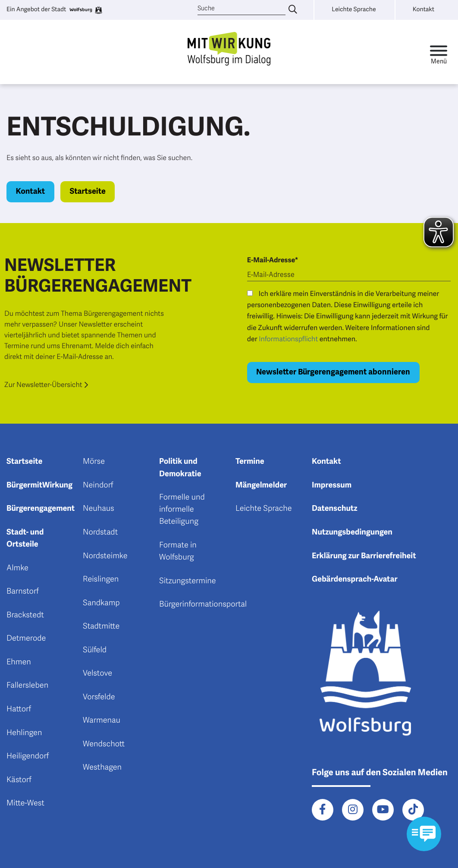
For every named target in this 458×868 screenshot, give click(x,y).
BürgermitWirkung (39, 485)
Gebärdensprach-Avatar (355, 579)
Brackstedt (25, 615)
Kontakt (31, 192)
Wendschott (104, 744)
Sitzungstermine (188, 581)
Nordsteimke (105, 556)
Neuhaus (99, 509)
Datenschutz (335, 509)
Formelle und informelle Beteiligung (182, 509)
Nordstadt (100, 532)
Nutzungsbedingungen (352, 532)
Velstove (97, 673)
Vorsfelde (99, 697)
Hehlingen (24, 733)
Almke (17, 568)
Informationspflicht (288, 339)
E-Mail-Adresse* (273, 260)
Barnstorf (23, 591)
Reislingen (101, 579)
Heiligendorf (28, 756)
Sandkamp (101, 603)
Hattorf (19, 709)
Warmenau (102, 720)
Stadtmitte (101, 626)
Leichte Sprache (264, 509)
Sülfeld (95, 650)
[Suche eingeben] (293, 10)
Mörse (94, 462)
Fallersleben (27, 686)
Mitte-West (25, 803)
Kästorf (19, 780)
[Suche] (242, 9)
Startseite (87, 192)
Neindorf (98, 485)
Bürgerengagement (41, 509)
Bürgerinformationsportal (203, 604)
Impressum (332, 485)
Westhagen (102, 767)
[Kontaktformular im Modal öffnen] (423, 833)
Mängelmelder (261, 485)
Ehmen (19, 662)
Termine (250, 462)
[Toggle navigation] (439, 52)
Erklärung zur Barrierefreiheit (364, 556)
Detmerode (26, 638)
